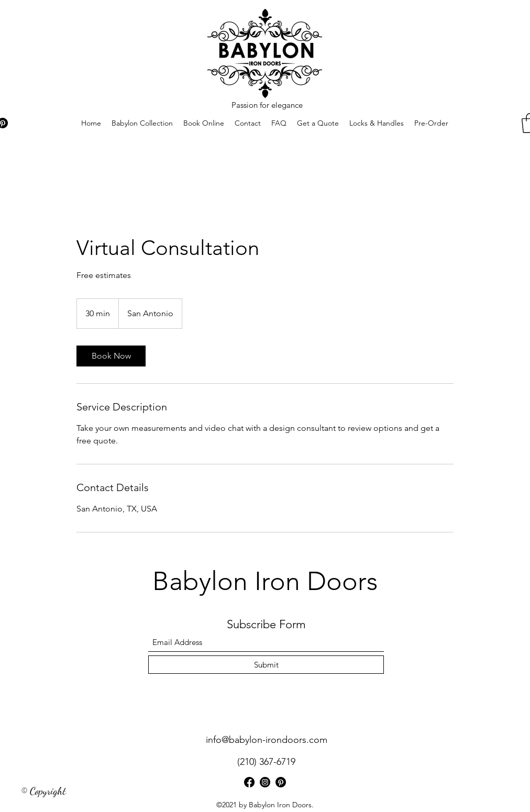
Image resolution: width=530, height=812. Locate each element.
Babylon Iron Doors (265, 581)
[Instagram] (265, 782)
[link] (111, 356)
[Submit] (266, 665)
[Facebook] (249, 782)
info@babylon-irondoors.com (267, 740)
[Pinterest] (281, 782)
